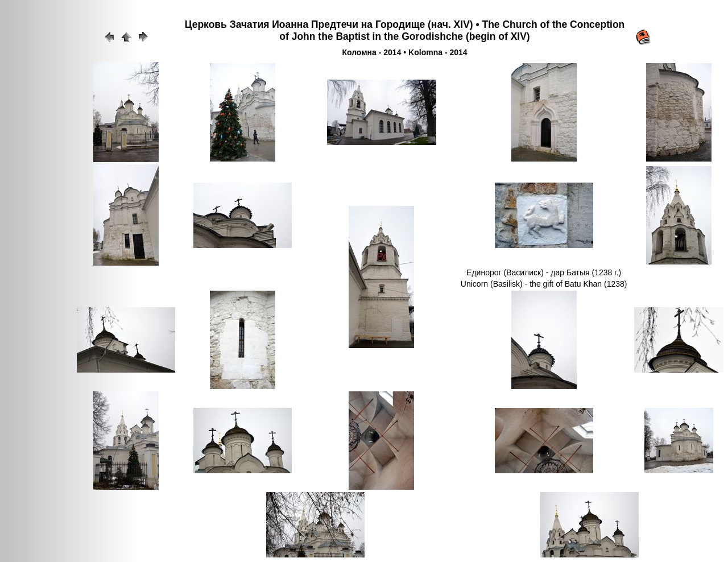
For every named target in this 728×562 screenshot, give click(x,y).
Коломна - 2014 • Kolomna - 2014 (404, 52)
